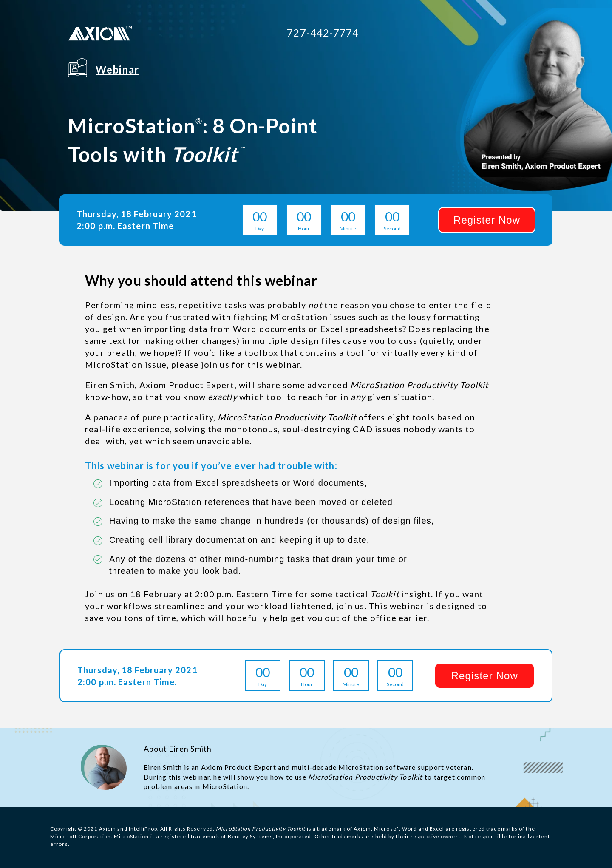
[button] (487, 220)
